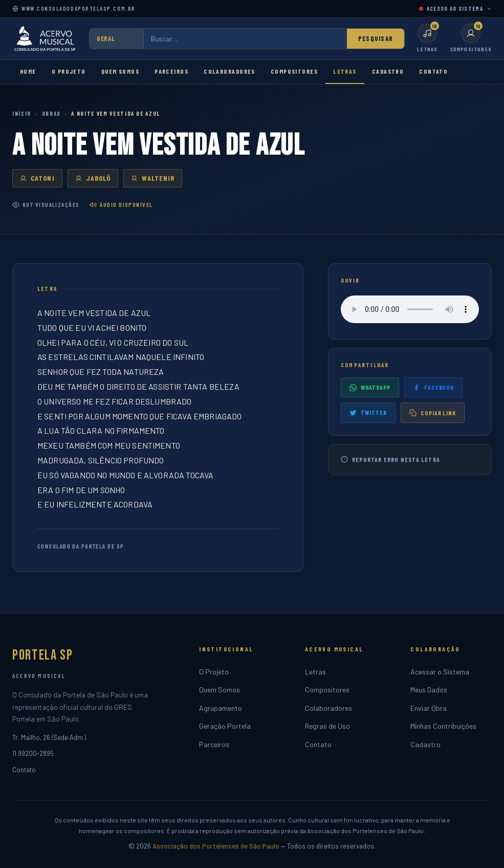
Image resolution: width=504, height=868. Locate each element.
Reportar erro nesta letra (390, 460)
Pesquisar (376, 38)
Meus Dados (429, 690)
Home (28, 71)
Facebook (434, 387)
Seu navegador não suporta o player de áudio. (410, 309)
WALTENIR (153, 178)
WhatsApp (370, 387)
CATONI (37, 178)
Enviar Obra (429, 708)
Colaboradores (229, 71)
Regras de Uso (327, 726)
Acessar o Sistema (440, 672)
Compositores (294, 71)
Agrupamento (221, 708)
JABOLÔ (93, 178)
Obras (51, 113)
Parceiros (171, 71)
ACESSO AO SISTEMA (455, 8)
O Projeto (69, 71)
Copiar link (433, 413)
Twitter (368, 412)
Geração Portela (225, 726)
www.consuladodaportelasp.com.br (74, 8)
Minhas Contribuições (443, 726)
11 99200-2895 (33, 753)
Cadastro (388, 71)
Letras (345, 71)
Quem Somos (120, 71)
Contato (433, 71)
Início (22, 113)
